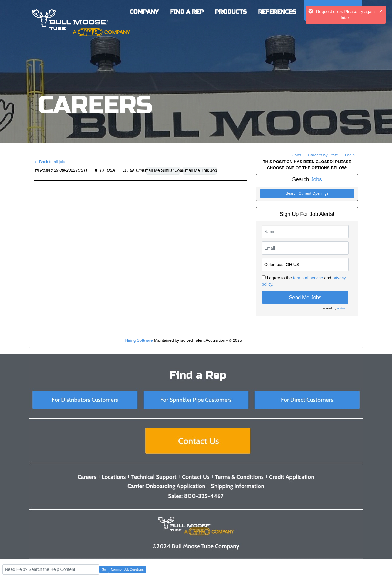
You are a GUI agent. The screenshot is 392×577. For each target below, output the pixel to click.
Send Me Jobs (305, 297)
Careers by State (323, 155)
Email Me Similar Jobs (163, 170)
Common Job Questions (127, 570)
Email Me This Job (200, 170)
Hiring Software (139, 340)
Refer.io (343, 309)
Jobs (297, 155)
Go (104, 570)
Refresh (260, 340)
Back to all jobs (50, 162)
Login (350, 155)
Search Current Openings (307, 193)
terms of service (308, 278)
